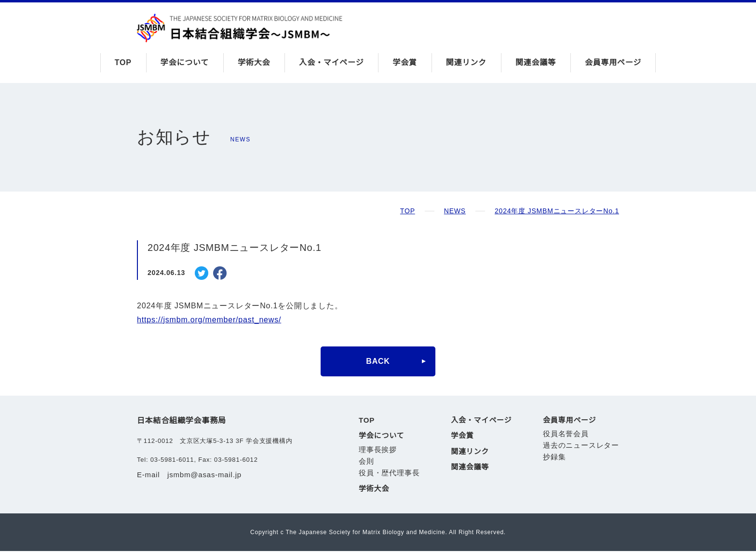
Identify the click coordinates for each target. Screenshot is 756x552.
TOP (123, 63)
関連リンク (466, 63)
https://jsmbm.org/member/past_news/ (215, 320)
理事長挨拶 (378, 450)
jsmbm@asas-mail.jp (206, 475)
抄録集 (554, 458)
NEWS (456, 211)
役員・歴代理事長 (389, 474)
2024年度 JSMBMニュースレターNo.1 (557, 211)
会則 (366, 462)
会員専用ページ (613, 63)
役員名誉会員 (566, 434)
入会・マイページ (332, 63)
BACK (378, 361)
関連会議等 (536, 63)
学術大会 (254, 63)
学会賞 (405, 63)
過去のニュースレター (581, 446)
